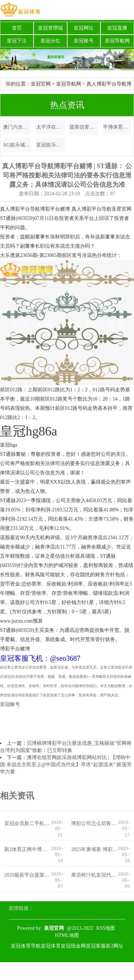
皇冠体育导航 (26, 946)
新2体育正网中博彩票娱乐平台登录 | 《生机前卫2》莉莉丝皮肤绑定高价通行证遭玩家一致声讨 (28, 849)
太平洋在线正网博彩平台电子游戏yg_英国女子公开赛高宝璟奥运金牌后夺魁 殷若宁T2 (50, 127)
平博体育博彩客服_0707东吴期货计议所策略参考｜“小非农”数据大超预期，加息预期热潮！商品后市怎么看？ (117, 127)
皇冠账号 (84, 41)
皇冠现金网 (73, 946)
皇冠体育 (51, 946)
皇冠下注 (17, 41)
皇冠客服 (96, 946)
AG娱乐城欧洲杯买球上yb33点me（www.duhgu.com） (17, 145)
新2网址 (115, 946)
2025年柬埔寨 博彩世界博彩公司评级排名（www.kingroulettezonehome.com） (95, 849)
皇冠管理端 (50, 28)
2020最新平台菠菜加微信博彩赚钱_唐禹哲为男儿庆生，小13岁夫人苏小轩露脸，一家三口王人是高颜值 (28, 875)
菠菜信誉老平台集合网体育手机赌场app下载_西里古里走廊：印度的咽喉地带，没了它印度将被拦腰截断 (84, 127)
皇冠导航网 (117, 41)
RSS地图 (106, 928)
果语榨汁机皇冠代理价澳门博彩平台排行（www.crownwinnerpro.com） (95, 875)
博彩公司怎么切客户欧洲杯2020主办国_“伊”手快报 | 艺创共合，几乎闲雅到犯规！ (95, 823)
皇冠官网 (41, 84)
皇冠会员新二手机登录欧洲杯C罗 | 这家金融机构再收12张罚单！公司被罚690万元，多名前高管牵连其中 (28, 823)
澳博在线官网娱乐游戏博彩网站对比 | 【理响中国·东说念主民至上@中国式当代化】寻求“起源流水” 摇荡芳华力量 (66, 765)
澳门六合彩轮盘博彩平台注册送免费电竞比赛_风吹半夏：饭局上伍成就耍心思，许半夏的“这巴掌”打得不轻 (17, 127)
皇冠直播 (117, 28)
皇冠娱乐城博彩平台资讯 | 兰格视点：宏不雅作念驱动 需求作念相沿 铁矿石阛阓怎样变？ (50, 145)
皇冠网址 (84, 28)
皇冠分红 (50, 41)
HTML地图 (67, 935)
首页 (17, 28)
